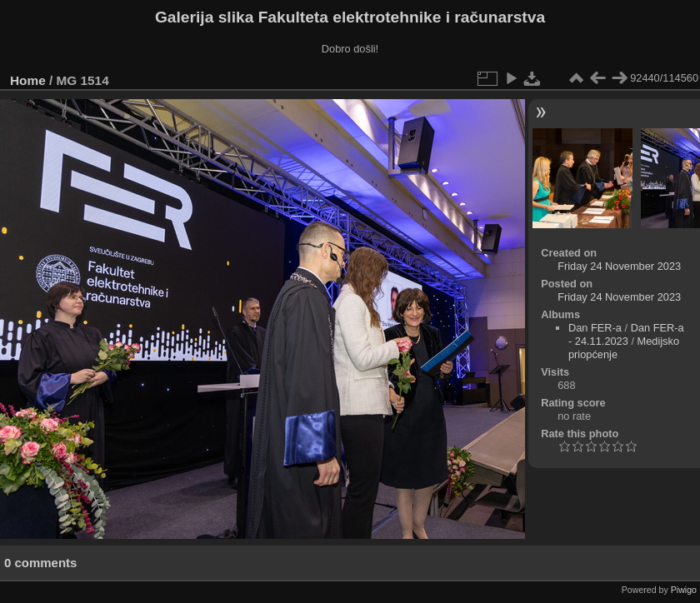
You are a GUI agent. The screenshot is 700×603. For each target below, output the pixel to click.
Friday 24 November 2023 (619, 266)
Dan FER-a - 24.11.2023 (626, 334)
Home (28, 80)
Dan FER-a (595, 328)
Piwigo (684, 590)
